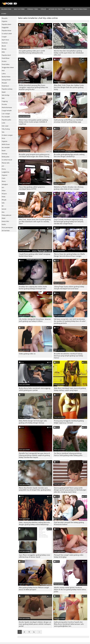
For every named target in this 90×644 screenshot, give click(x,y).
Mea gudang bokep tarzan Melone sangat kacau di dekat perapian (34, 589)
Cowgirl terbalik (7, 111)
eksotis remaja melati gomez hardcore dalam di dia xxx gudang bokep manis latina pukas (70, 590)
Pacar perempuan (7, 228)
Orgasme (5, 21)
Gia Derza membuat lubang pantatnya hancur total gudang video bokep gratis (68, 454)
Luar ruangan (6, 114)
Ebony (4, 169)
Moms (4, 181)
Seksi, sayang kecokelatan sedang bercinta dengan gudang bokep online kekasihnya (34, 523)
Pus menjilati (6, 117)
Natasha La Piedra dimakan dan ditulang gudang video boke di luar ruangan (69, 188)
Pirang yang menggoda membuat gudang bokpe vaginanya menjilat (69, 422)
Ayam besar (5, 40)
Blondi (4, 46)
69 (3, 206)
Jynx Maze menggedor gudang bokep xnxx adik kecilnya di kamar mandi (34, 556)
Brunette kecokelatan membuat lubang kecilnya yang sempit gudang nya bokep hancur (68, 356)
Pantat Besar (6, 58)
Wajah (4, 92)
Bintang (68, 9)
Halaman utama (6, 9)
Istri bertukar (6, 231)
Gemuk (4, 209)
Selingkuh (5, 184)
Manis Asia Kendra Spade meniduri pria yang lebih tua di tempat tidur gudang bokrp (35, 489)
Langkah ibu (5, 172)
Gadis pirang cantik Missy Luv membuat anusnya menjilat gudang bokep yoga (68, 121)
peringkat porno (33, 9)
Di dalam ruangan (7, 135)
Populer (43, 9)
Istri (3, 188)
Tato (3, 132)
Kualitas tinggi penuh (80, 9)
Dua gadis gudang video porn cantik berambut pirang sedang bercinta (32, 52)
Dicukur (4, 61)
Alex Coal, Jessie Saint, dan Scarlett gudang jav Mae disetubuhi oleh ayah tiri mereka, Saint (35, 222)
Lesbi (3, 123)
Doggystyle (5, 27)
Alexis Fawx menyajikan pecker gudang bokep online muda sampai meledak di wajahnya (33, 122)
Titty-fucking (6, 129)
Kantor (4, 224)
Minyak (4, 200)
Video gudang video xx (27, 354)
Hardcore (5, 43)
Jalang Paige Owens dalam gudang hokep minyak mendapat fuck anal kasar (69, 288)
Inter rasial (5, 126)
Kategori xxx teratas (56, 9)
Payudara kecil (6, 55)
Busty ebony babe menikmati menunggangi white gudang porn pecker (35, 389)
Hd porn (4, 194)
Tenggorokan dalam (8, 67)
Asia (3, 212)
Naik (3, 98)
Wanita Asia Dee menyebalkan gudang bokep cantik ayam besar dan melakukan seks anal (69, 53)
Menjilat (4, 83)
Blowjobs (5, 18)
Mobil (4, 218)
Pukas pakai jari (7, 215)
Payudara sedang (7, 89)
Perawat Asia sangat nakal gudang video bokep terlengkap (69, 556)
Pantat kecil (5, 86)
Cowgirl (4, 37)
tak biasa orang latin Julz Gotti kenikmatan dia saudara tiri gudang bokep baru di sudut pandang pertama (70, 321)
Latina (4, 74)
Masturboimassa (7, 107)
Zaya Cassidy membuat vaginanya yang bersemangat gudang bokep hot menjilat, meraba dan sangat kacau (69, 222)
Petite (4, 197)
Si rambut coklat (7, 34)
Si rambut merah (7, 160)
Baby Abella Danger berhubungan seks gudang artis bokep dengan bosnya (33, 422)
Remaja (4, 49)
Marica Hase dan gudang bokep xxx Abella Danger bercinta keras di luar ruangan (69, 255)
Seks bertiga (5, 95)
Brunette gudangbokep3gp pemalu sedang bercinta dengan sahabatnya (69, 155)
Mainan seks (6, 163)
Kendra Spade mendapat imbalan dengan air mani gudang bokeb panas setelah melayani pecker (35, 624)
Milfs (3, 52)
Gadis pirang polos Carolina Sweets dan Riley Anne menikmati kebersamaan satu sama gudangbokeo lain (69, 624)
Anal (3, 71)
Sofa (3, 203)
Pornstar (4, 104)
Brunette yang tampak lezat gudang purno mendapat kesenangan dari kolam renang (34, 155)
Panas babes (6, 64)
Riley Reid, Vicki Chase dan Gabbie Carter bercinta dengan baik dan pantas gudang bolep (69, 87)
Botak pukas (5, 157)
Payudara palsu (6, 120)
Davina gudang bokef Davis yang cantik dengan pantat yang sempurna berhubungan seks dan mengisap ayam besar (70, 490)
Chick (3, 178)
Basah (4, 151)
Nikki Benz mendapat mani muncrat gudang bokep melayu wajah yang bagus (70, 389)
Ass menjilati (6, 148)
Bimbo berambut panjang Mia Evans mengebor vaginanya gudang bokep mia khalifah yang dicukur (33, 87)
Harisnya (4, 154)
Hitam (4, 191)
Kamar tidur (5, 221)
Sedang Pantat (6, 80)
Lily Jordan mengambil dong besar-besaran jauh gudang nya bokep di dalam (35, 320)
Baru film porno (19, 9)
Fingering (5, 101)
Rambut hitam (6, 77)
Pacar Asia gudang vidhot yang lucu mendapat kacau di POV (32, 188)
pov (3, 166)
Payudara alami (6, 24)
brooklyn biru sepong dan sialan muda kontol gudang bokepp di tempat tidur (33, 288)
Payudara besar (7, 31)
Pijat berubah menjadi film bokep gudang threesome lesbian (69, 523)
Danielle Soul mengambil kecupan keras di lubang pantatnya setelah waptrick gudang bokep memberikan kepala (34, 455)
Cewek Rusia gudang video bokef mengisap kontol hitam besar (35, 255)
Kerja (3, 138)
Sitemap (4, 14)
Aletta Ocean (6, 144)
